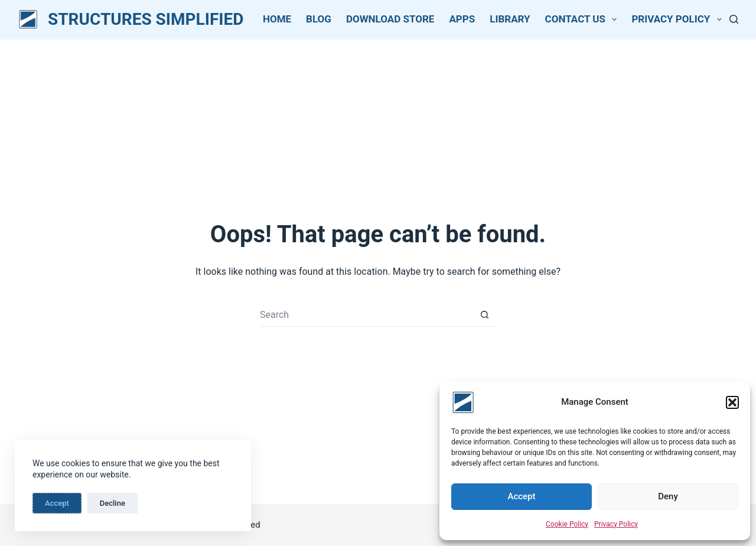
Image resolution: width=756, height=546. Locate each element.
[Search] (734, 19)
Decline (113, 503)
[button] (732, 402)
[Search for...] (366, 315)
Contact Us (584, 19)
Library (510, 19)
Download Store (390, 19)
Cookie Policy (567, 524)
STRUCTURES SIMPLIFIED (146, 19)
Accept (521, 496)
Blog (319, 19)
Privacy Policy (616, 524)
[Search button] (484, 315)
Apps (462, 19)
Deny (668, 496)
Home (277, 19)
